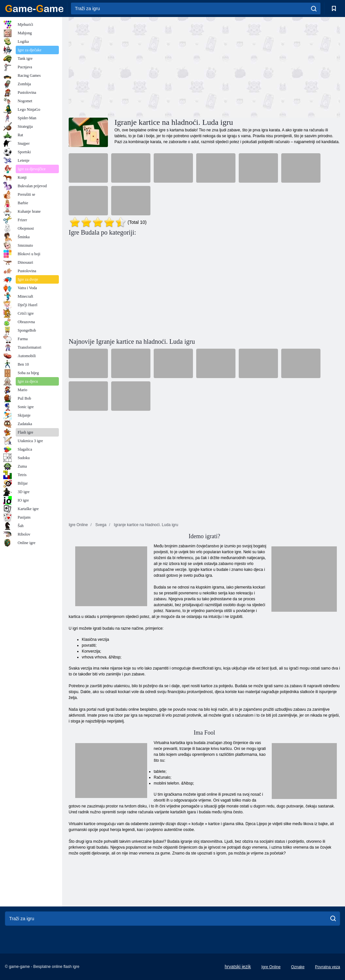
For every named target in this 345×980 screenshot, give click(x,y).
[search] (314, 8)
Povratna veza (328, 967)
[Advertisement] (137, 66)
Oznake (298, 967)
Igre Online (271, 967)
